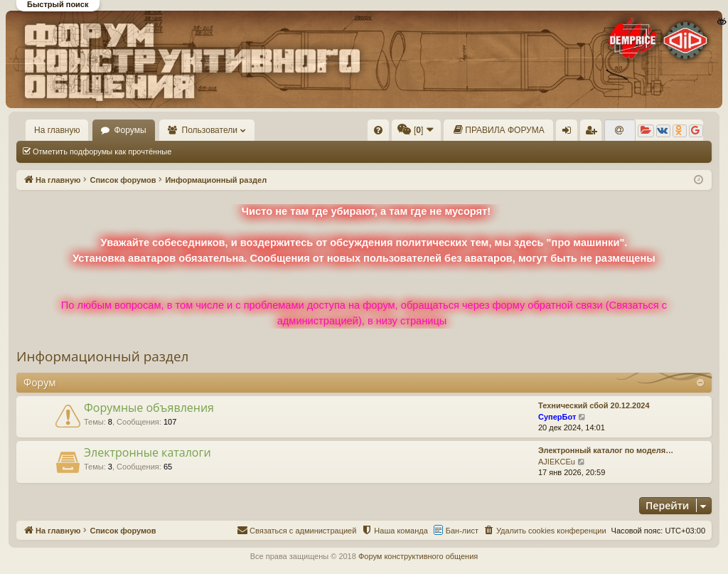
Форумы (130, 130)
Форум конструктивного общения (418, 556)
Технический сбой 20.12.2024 (594, 405)
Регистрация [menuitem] (594, 133)
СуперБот (557, 417)
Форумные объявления (149, 408)
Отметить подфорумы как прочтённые (102, 152)
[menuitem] (378, 130)
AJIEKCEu (557, 462)
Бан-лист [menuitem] (462, 531)
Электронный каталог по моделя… (606, 450)
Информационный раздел (102, 356)
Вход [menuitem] (570, 133)
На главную (57, 130)
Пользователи (210, 130)
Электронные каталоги (148, 452)
